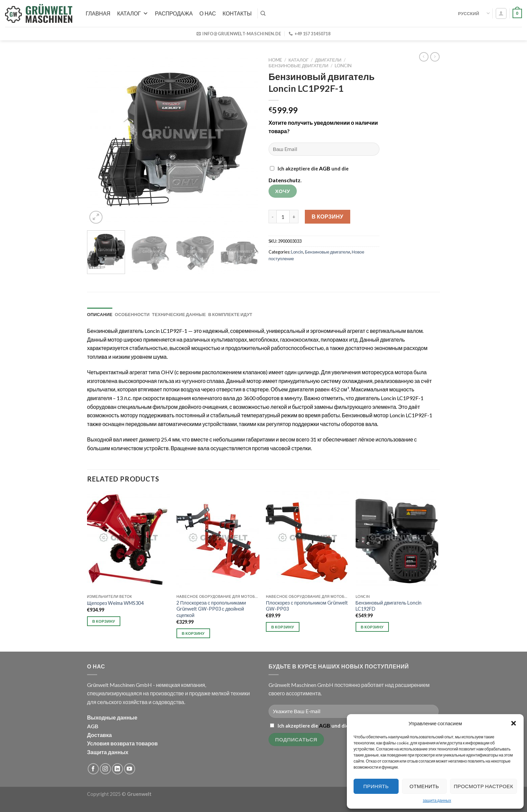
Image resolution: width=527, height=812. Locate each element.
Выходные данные (112, 717)
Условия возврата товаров (122, 743)
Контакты (237, 13)
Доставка (99, 735)
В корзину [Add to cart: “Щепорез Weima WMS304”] (104, 621)
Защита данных (108, 752)
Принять (376, 786)
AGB (325, 168)
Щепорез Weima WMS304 (115, 603)
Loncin (343, 66)
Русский (474, 13)
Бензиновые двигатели (298, 66)
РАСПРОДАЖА (174, 13)
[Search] (263, 13)
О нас (208, 13)
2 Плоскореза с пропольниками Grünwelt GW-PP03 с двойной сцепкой (211, 609)
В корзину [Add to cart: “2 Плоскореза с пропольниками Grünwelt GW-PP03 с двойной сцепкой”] (193, 633)
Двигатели (328, 60)
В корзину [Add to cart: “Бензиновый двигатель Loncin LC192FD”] (372, 627)
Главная (98, 13)
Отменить (424, 786)
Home (275, 60)
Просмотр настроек (483, 786)
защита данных (437, 800)
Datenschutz (285, 180)
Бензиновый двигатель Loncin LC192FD (389, 606)
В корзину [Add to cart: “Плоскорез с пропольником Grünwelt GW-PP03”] (283, 627)
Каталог (133, 13)
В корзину (328, 216)
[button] (514, 723)
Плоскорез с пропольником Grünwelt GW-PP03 (307, 606)
